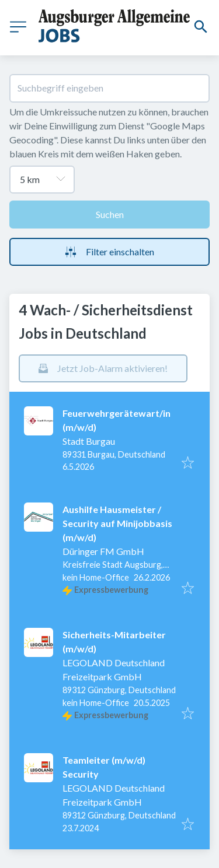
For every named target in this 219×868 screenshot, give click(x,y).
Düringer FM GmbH (103, 551)
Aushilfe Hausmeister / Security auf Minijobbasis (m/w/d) (117, 523)
